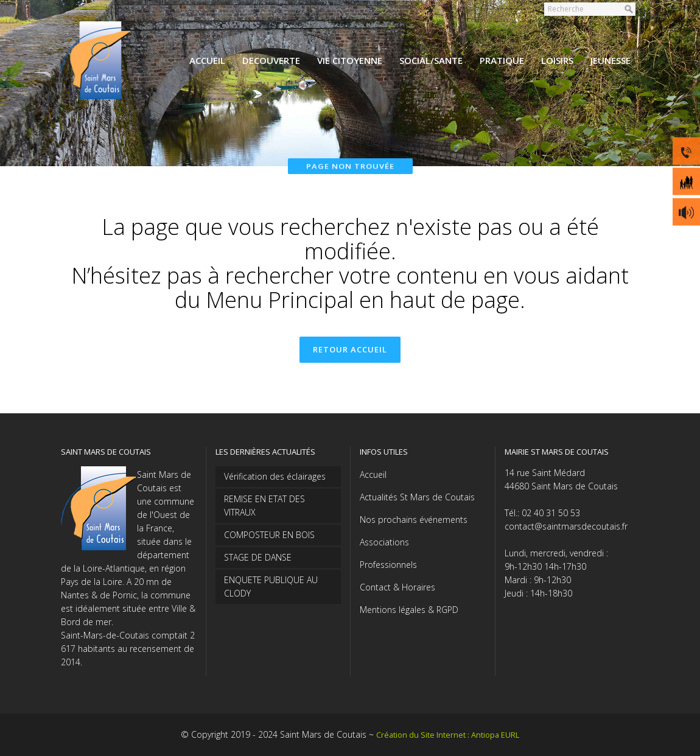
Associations (384, 542)
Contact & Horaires (397, 587)
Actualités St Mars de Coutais (417, 497)
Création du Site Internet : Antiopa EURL (448, 735)
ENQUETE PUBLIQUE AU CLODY (271, 586)
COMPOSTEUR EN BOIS (269, 535)
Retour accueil (350, 349)
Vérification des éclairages (275, 476)
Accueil (373, 474)
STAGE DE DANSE (258, 557)
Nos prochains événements (414, 520)
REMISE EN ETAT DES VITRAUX (264, 506)
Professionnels (388, 565)
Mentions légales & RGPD (409, 610)
